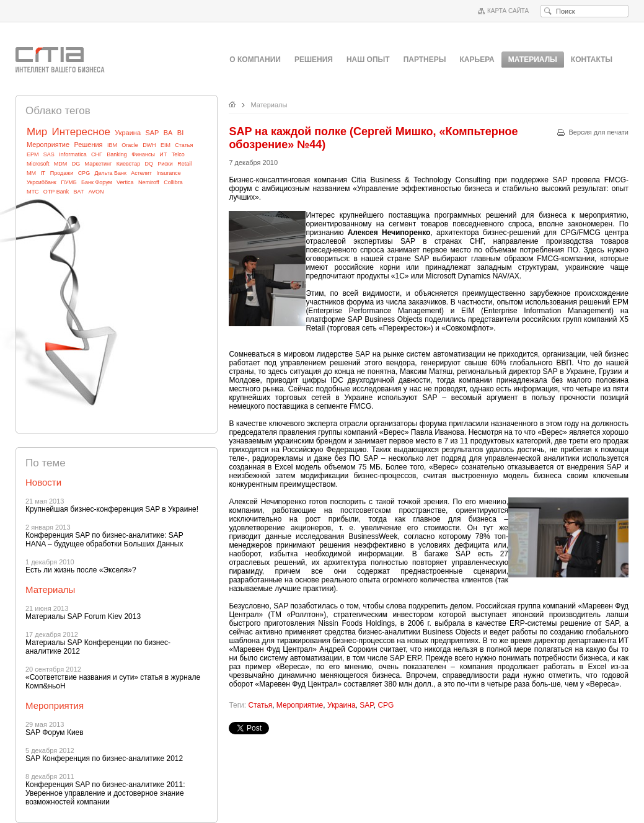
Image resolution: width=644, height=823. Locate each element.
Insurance (169, 173)
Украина (128, 133)
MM (31, 173)
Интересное (81, 132)
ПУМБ (69, 182)
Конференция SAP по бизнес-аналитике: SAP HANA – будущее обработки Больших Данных (104, 540)
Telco (178, 154)
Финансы (143, 154)
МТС (33, 192)
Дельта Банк (110, 173)
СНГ (97, 154)
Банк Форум (97, 182)
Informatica (73, 154)
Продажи (62, 173)
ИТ (163, 154)
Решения (314, 60)
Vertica (125, 182)
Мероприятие (48, 145)
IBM (112, 145)
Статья (184, 145)
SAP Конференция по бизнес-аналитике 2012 (104, 758)
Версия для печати (598, 132)
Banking (117, 154)
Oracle (130, 145)
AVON (96, 192)
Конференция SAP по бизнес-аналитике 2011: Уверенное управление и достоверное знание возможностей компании (105, 793)
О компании (255, 60)
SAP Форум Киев (55, 732)
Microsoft (38, 164)
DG (76, 164)
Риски (165, 164)
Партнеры (425, 60)
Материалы (269, 105)
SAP (152, 133)
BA (168, 133)
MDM (61, 164)
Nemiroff (149, 182)
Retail (184, 164)
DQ (149, 164)
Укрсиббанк (42, 182)
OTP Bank (56, 192)
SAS (49, 154)
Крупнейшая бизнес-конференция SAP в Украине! (112, 509)
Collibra (173, 182)
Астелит (141, 173)
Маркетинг (99, 164)
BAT (79, 192)
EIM (165, 145)
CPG (84, 173)
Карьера (477, 60)
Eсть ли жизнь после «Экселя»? (81, 570)
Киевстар (129, 164)
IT (43, 173)
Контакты (592, 60)
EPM (33, 154)
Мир (37, 132)
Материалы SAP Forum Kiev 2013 (83, 616)
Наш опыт (368, 60)
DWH (149, 145)
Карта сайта (508, 11)
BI (180, 133)
